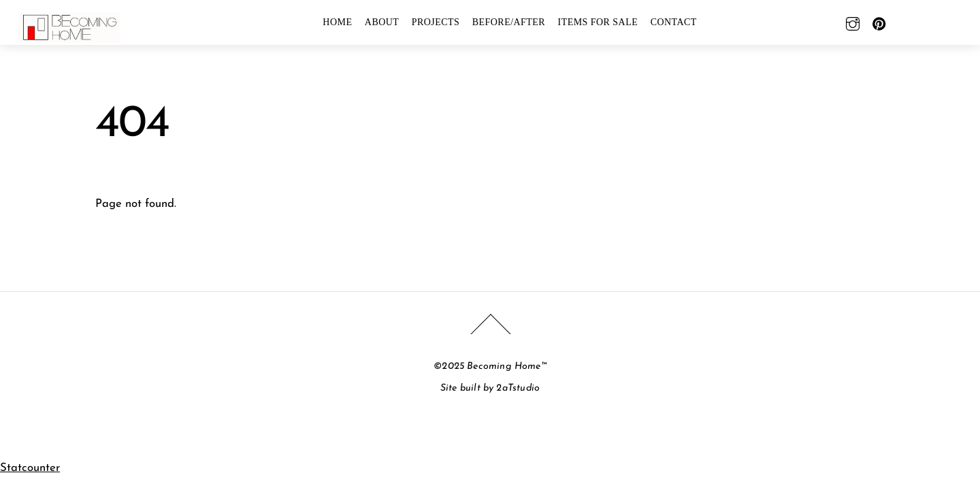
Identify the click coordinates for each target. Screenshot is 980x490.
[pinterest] (879, 22)
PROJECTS (436, 22)
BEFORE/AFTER (509, 22)
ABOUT (382, 22)
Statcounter (30, 468)
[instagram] (853, 22)
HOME (337, 22)
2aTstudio (518, 388)
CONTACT (674, 22)
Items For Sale (598, 22)
